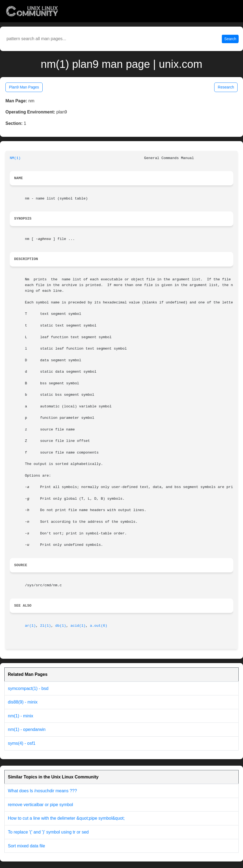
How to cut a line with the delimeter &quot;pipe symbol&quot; (66, 818)
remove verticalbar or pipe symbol (40, 805)
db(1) (61, 626)
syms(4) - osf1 (22, 743)
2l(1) (46, 626)
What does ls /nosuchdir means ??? (42, 791)
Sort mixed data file (26, 846)
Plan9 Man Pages (24, 87)
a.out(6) (99, 626)
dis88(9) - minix (23, 702)
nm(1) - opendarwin (27, 729)
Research (226, 87)
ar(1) (30, 626)
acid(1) (78, 626)
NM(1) (15, 158)
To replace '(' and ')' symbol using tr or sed (48, 832)
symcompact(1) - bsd (28, 688)
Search (230, 39)
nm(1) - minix (20, 716)
